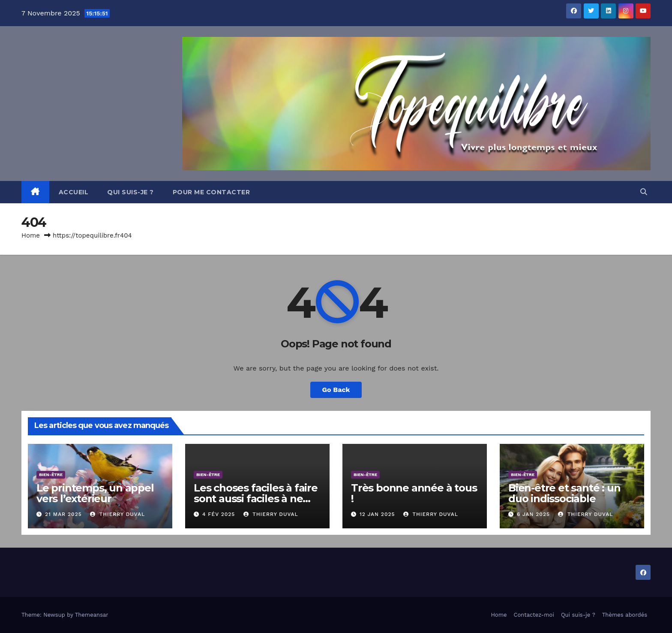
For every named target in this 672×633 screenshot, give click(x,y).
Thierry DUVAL (117, 514)
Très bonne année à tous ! (414, 493)
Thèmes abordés (625, 615)
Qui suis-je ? (130, 192)
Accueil (74, 192)
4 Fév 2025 (219, 514)
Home (31, 235)
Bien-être (51, 475)
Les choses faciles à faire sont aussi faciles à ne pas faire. (256, 499)
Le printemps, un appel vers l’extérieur (95, 493)
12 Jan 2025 (377, 514)
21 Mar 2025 (63, 514)
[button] (644, 192)
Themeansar (92, 615)
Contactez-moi (534, 615)
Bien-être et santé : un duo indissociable (564, 493)
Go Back (336, 390)
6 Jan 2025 (533, 514)
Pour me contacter (211, 192)
